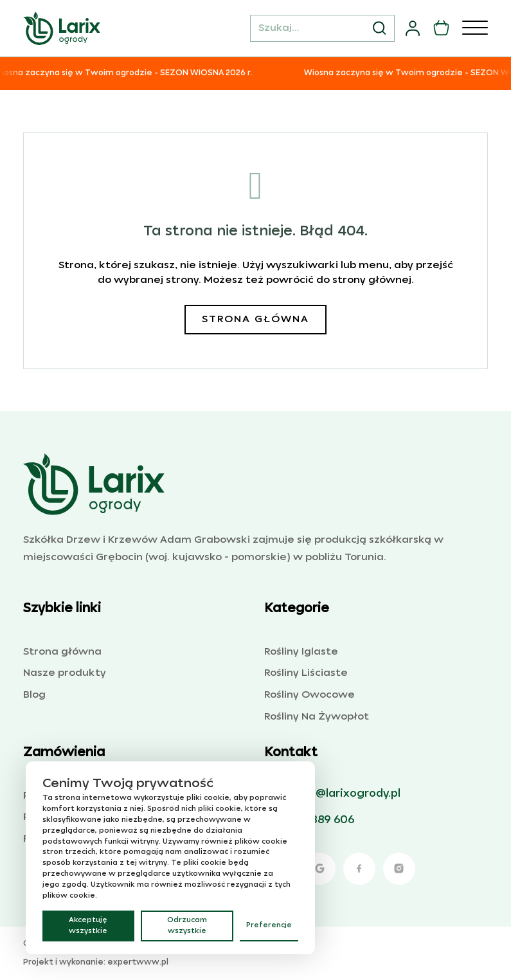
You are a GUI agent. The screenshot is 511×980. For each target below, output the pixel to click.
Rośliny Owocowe (309, 695)
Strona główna (255, 319)
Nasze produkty (65, 673)
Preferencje (269, 925)
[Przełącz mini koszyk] (441, 28)
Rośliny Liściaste (306, 673)
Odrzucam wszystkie (187, 926)
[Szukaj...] (322, 28)
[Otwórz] (475, 28)
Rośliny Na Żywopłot (317, 717)
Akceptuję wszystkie (88, 926)
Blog (34, 695)
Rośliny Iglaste (301, 652)
